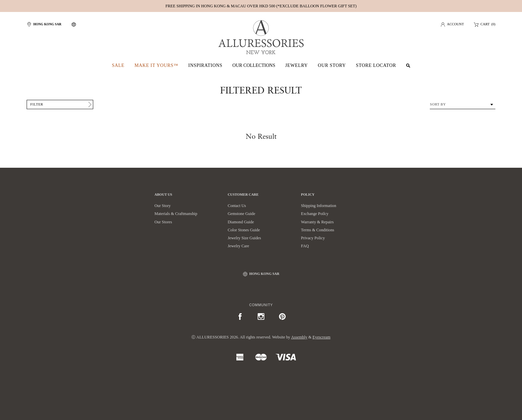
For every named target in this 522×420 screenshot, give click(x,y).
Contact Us (237, 206)
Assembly (299, 337)
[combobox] (463, 105)
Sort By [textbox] (438, 104)
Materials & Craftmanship (176, 214)
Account (456, 24)
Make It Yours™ (156, 65)
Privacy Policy (313, 238)
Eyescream (322, 337)
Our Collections (254, 65)
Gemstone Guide (242, 214)
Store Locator (376, 65)
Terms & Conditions (318, 230)
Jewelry (297, 65)
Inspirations (206, 65)
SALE (118, 65)
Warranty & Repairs (317, 222)
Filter (37, 104)
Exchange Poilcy (315, 214)
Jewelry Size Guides (244, 238)
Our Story (332, 65)
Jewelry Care (238, 246)
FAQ (305, 246)
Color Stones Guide (244, 230)
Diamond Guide (241, 222)
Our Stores (163, 222)
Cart (485, 24)
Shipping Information (319, 206)
